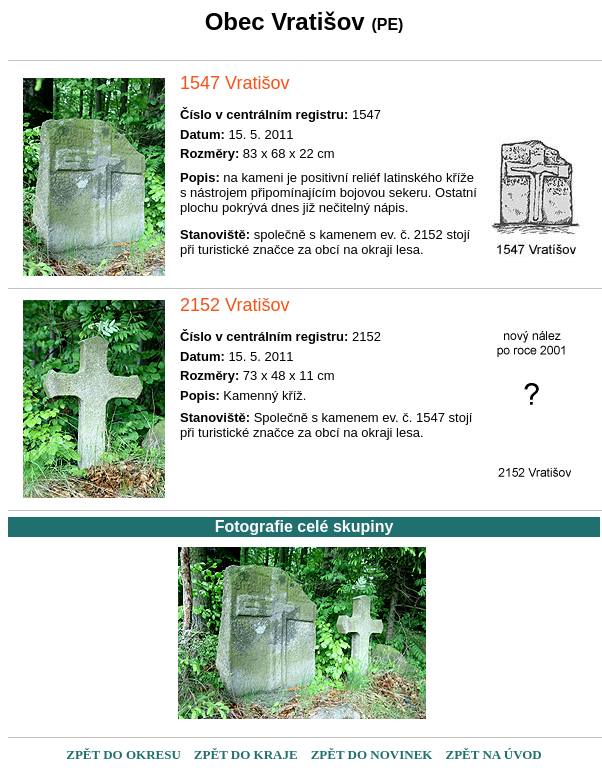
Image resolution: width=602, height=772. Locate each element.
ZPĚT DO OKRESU (123, 754)
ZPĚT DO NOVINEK (372, 754)
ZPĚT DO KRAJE (246, 754)
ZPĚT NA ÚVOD (493, 754)
